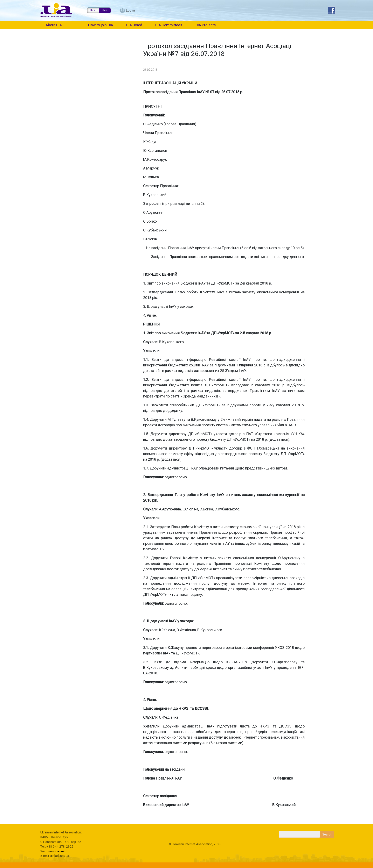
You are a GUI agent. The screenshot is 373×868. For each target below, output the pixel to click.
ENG (105, 10)
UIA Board (134, 25)
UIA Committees (169, 25)
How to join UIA (101, 25)
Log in (130, 10)
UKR (93, 10)
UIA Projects (206, 25)
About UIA (54, 25)
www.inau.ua (56, 851)
